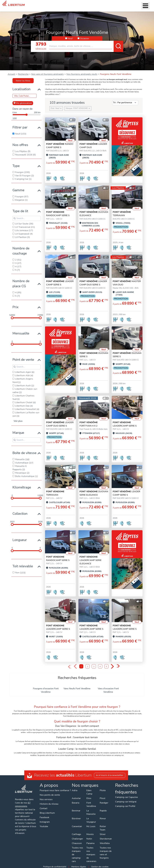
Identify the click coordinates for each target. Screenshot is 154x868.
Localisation (22, 88)
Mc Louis (91, 825)
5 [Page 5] (106, 665)
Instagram (45, 821)
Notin (89, 837)
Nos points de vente (50, 794)
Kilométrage (22, 486)
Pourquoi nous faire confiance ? (55, 789)
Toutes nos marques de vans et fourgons (105, 851)
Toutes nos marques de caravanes (91, 853)
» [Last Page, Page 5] (118, 665)
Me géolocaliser (23, 102)
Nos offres (20, 143)
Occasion (84, 37)
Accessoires (71, 5)
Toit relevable (23, 565)
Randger (104, 801)
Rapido (103, 809)
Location (93, 5)
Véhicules (46, 5)
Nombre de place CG (21, 282)
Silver (102, 833)
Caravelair (77, 825)
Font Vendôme (91, 803)
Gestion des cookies (100, 865)
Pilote (102, 789)
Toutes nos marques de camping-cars (77, 853)
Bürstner (76, 817)
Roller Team (103, 827)
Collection (20, 512)
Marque (18, 431)
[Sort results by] (125, 101)
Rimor (103, 817)
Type (16, 164)
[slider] (12, 316)
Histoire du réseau (49, 803)
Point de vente (23, 358)
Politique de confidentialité (55, 865)
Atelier (83, 5)
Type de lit (20, 210)
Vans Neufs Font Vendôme (77, 687)
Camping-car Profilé (125, 805)
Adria (74, 789)
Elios (89, 797)
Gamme (18, 189)
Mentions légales (79, 865)
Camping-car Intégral (126, 800)
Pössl (102, 797)
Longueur (20, 538)
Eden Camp (89, 791)
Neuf (70, 37)
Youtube (44, 825)
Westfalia (104, 842)
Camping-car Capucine (126, 796)
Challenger (77, 837)
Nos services (57, 5)
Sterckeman (105, 837)
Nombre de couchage (21, 249)
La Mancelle (91, 811)
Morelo (90, 833)
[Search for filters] (27, 217)
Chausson (77, 842)
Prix (15, 306)
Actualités (120, 5)
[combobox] (86, 44)
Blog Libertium (47, 812)
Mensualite (21, 332)
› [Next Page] (112, 665)
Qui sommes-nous (105, 5)
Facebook (45, 816)
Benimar (76, 809)
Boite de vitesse (24, 451)
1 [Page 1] (81, 665)
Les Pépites (34, 5)
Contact (148, 4)
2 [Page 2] (88, 665)
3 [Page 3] (94, 665)
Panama (90, 842)
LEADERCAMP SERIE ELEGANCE (90, 559)
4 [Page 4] (100, 665)
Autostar (76, 797)
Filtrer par (20, 126)
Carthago (76, 833)
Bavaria (75, 801)
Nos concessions (135, 5)
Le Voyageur (91, 819)
